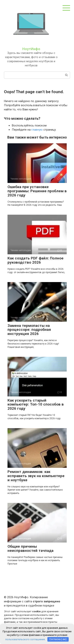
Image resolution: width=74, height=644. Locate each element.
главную (37, 130)
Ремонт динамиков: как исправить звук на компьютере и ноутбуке (36, 476)
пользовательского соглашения (25, 639)
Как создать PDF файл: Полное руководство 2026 (36, 260)
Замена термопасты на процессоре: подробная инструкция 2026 (29, 330)
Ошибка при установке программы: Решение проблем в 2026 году (37, 191)
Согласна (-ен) (58, 639)
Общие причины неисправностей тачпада (30, 548)
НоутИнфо (31, 49)
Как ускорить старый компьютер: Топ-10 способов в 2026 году (36, 404)
